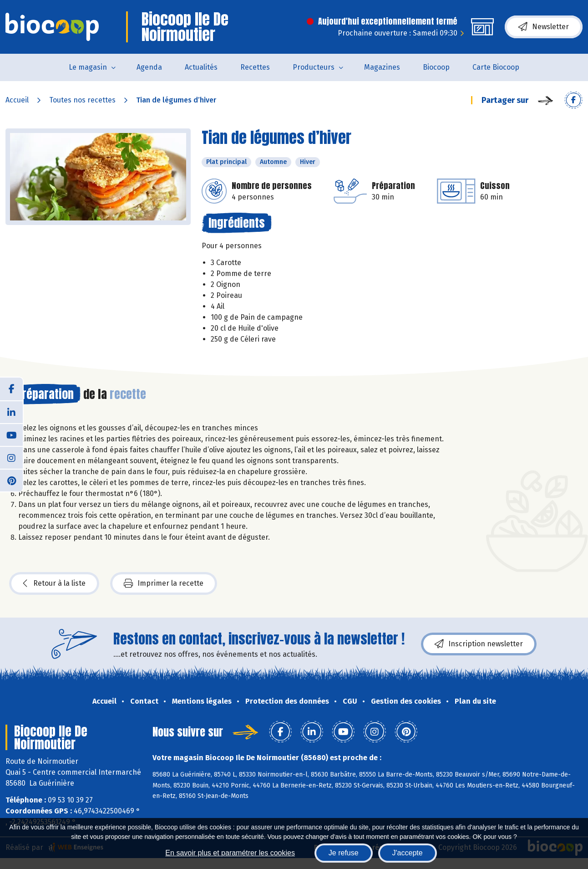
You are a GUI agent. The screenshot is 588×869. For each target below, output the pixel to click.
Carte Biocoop (496, 67)
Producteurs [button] (314, 67)
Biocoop (436, 67)
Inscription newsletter (479, 644)
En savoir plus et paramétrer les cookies (230, 853)
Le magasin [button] (88, 67)
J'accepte (408, 853)
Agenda (149, 67)
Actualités (201, 67)
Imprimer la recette (164, 583)
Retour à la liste (54, 583)
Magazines (382, 67)
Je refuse (344, 853)
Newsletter (544, 27)
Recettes (255, 67)
